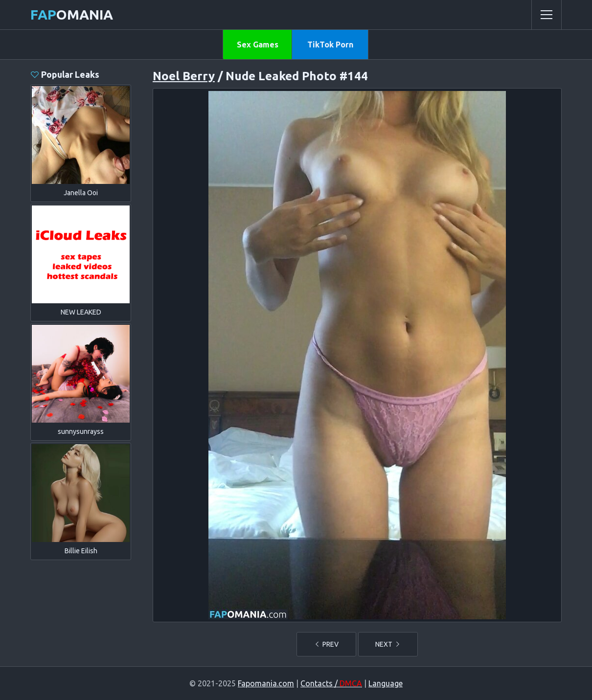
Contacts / (331, 683)
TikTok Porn (330, 45)
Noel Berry (184, 76)
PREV (326, 644)
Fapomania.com (266, 683)
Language (386, 683)
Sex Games (258, 45)
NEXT (388, 644)
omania (72, 14)
